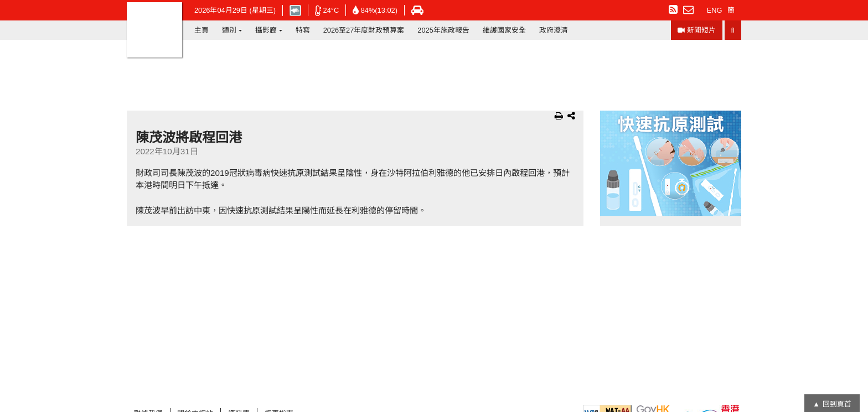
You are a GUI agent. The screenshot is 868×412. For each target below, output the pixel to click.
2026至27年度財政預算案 (364, 30)
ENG (715, 10)
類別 (229, 30)
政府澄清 (554, 30)
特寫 (303, 30)
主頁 (201, 30)
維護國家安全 (504, 30)
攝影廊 (266, 30)
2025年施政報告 (443, 30)
